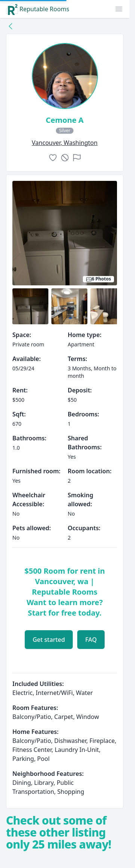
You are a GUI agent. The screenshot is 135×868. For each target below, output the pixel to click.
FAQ (91, 640)
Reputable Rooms (38, 9)
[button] (119, 9)
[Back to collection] (10, 26)
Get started (49, 640)
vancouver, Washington (65, 143)
